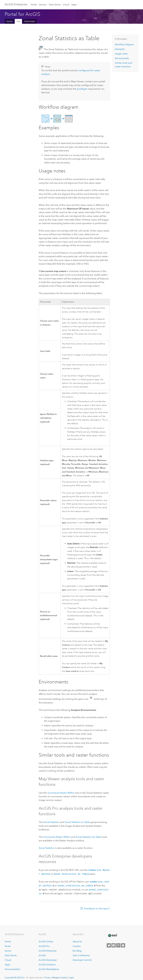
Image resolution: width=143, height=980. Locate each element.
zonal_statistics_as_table (75, 885)
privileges (82, 89)
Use (18, 21)
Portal (34, 5)
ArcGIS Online (46, 940)
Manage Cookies (60, 976)
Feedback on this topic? (97, 907)
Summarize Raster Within (61, 793)
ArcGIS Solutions (47, 963)
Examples (120, 49)
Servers (43, 5)
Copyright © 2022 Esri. (15, 976)
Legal (71, 976)
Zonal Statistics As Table (89, 837)
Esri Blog (77, 949)
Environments (122, 58)
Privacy (47, 976)
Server (8, 949)
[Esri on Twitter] (109, 944)
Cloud (66, 5)
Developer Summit (82, 958)
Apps (74, 5)
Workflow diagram (124, 44)
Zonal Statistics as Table (77, 822)
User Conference (81, 954)
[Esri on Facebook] (114, 944)
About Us (77, 940)
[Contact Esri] (123, 944)
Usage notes (121, 54)
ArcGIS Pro (44, 944)
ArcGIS (42, 954)
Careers (77, 944)
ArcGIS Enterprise (16, 4)
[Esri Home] (112, 934)
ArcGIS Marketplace (49, 968)
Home (9, 21)
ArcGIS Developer (48, 958)
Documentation (13, 968)
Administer (30, 21)
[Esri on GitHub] (118, 944)
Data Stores (55, 5)
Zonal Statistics (51, 822)
